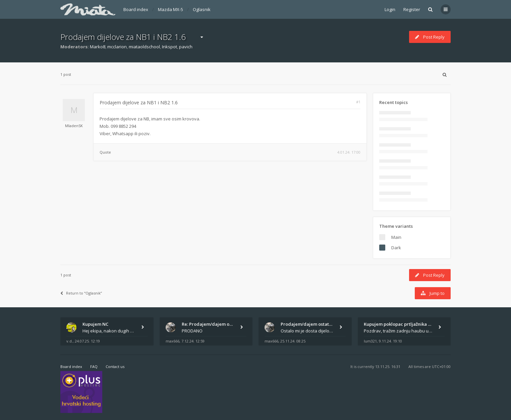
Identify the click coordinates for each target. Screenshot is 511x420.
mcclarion (117, 47)
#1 (358, 102)
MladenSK (74, 126)
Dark (396, 248)
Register (412, 9)
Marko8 (98, 47)
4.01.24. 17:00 (349, 152)
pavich (186, 47)
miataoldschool (144, 47)
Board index (136, 9)
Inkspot (169, 47)
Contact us (115, 366)
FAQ (94, 366)
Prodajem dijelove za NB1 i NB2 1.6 (123, 37)
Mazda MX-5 (171, 9)
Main (396, 237)
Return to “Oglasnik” (81, 293)
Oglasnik (202, 9)
